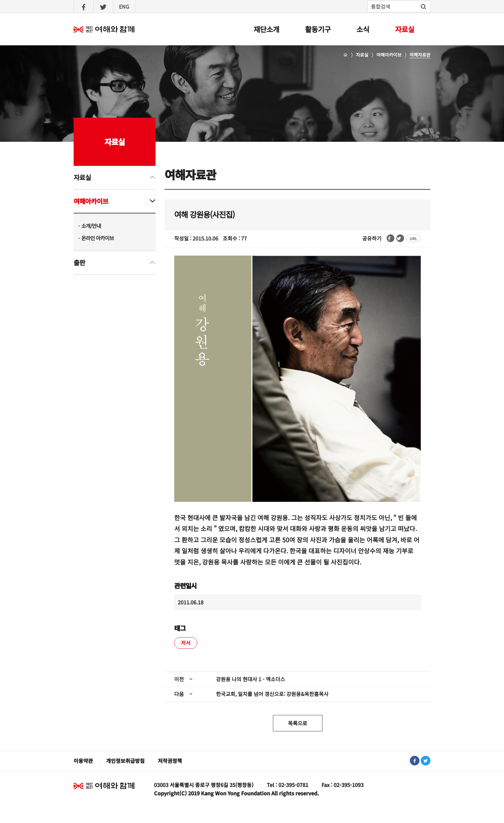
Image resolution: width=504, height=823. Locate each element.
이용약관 (83, 761)
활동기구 (318, 29)
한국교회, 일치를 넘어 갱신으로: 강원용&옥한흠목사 (272, 694)
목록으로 (298, 723)
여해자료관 (420, 55)
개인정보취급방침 (125, 761)
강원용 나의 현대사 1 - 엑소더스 (251, 679)
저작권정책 (170, 761)
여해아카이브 (389, 55)
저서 (186, 643)
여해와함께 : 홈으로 (104, 29)
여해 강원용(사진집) (204, 214)
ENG (124, 6)
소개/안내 (91, 226)
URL (413, 238)
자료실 (405, 29)
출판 (79, 262)
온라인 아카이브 (98, 238)
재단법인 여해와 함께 (104, 786)
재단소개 (266, 29)
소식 (363, 29)
